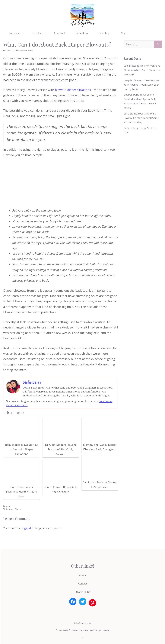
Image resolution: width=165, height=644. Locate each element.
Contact (83, 584)
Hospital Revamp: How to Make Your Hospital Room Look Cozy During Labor (142, 85)
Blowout (10, 509)
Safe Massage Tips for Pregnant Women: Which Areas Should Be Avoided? (142, 70)
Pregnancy (15, 33)
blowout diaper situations (73, 90)
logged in (28, 528)
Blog (123, 33)
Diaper (18, 509)
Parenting (104, 33)
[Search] (158, 44)
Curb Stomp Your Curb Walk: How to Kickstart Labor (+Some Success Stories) (141, 118)
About (83, 575)
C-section (37, 33)
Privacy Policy (82, 592)
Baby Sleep (82, 33)
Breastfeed (59, 33)
